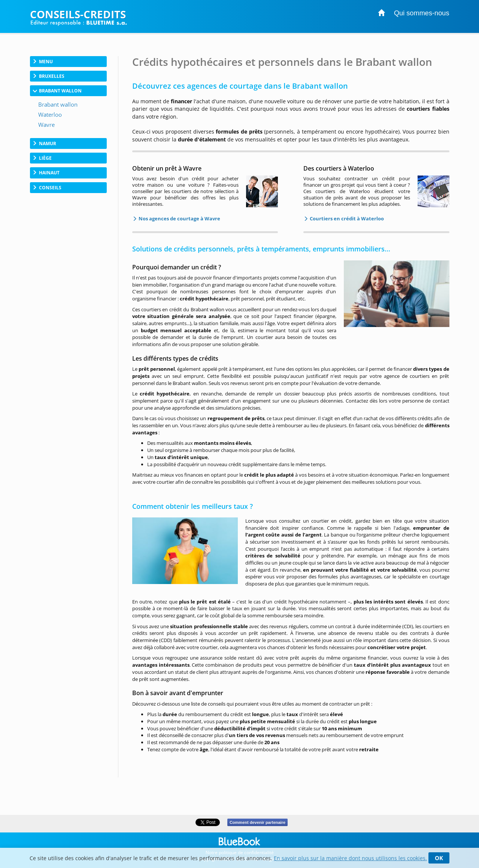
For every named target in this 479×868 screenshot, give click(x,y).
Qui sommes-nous (422, 13)
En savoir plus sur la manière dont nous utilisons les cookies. (350, 858)
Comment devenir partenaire (257, 822)
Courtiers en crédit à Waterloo (346, 218)
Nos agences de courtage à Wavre (179, 218)
